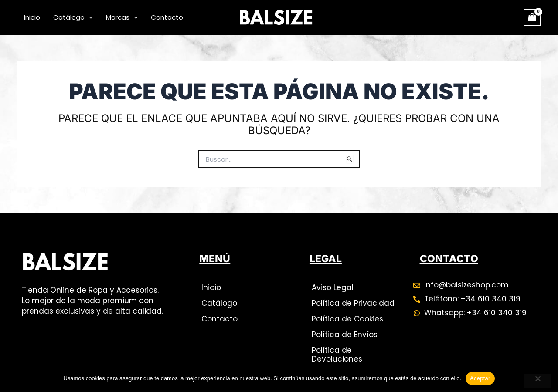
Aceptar (480, 378)
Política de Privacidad (353, 303)
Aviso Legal (333, 287)
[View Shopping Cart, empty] (532, 18)
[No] (538, 381)
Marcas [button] (122, 17)
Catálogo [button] (73, 17)
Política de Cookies (347, 319)
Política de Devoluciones (337, 355)
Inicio (32, 17)
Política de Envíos (345, 335)
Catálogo (219, 303)
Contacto (167, 17)
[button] (89, 17)
